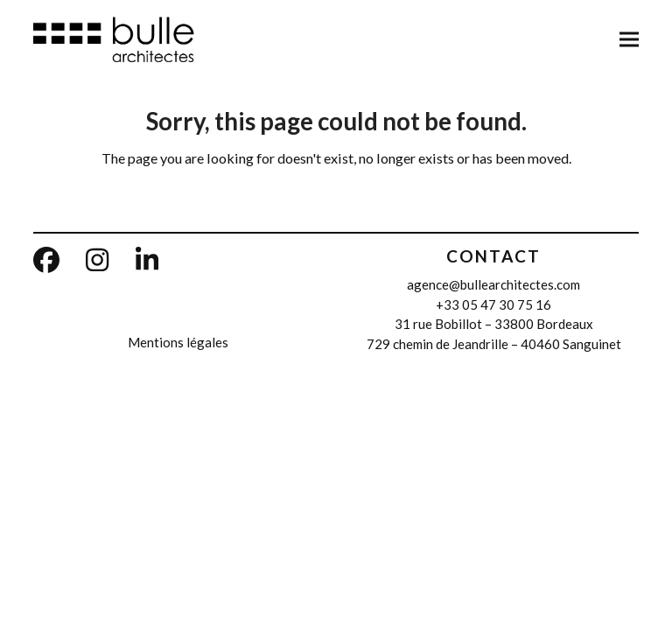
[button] (629, 39)
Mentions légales (178, 342)
